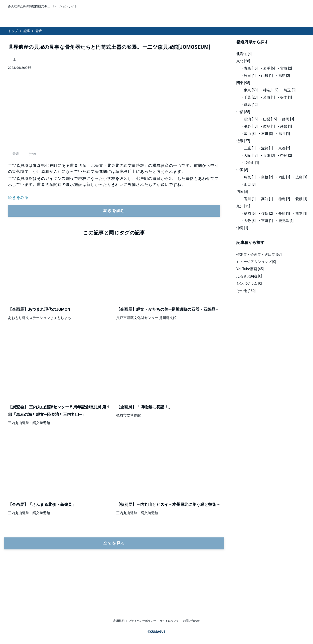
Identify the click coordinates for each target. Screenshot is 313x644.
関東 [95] (243, 83)
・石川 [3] (265, 134)
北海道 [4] (244, 54)
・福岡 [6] (248, 213)
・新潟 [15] (249, 119)
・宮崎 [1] (265, 221)
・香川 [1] (248, 199)
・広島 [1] (300, 177)
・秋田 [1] (248, 76)
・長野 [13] (249, 126)
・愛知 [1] (284, 126)
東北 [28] (243, 61)
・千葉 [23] (249, 97)
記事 (27, 31)
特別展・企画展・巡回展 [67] (259, 254)
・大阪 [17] (249, 155)
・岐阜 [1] (267, 126)
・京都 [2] (283, 148)
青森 (39, 31)
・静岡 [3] (286, 119)
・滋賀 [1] (265, 148)
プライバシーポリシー (142, 621)
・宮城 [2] (284, 68)
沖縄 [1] (242, 228)
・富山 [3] (248, 134)
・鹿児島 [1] (284, 221)
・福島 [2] (283, 76)
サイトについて (169, 621)
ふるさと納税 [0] (249, 276)
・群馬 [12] (249, 105)
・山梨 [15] (268, 119)
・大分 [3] (248, 221)
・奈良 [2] (284, 155)
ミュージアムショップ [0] (256, 262)
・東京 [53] (249, 90)
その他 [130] (246, 291)
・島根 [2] (265, 177)
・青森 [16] (249, 68)
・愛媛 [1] (300, 199)
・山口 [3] (248, 184)
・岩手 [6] (267, 68)
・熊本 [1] (300, 213)
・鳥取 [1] (248, 177)
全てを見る (114, 579)
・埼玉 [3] (288, 90)
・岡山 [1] (283, 177)
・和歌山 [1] (250, 163)
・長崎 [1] (283, 213)
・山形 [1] (265, 76)
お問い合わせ (191, 621)
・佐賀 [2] (265, 213)
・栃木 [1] (284, 97)
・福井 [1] (283, 134)
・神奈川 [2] (269, 90)
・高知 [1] (265, 199)
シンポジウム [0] (249, 283)
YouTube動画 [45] (250, 269)
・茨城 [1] (267, 97)
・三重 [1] (248, 148)
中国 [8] (242, 170)
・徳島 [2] (283, 199)
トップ (13, 31)
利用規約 (119, 621)
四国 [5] (242, 192)
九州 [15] (243, 206)
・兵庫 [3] (267, 155)
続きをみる (18, 234)
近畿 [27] (243, 141)
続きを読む (114, 247)
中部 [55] (243, 112)
